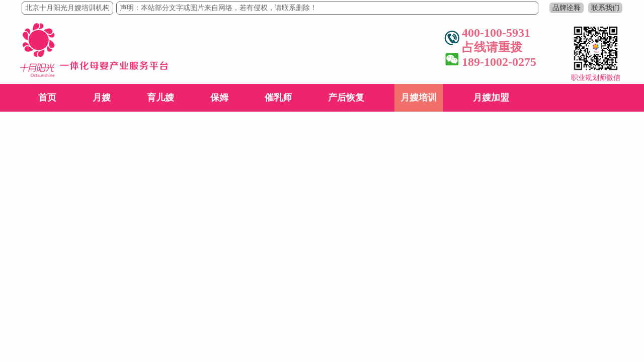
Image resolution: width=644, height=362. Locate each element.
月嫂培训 (419, 98)
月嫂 (102, 98)
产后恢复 (346, 98)
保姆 (219, 98)
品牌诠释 (567, 8)
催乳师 (278, 98)
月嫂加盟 (491, 98)
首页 (47, 98)
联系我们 (605, 8)
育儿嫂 (160, 98)
